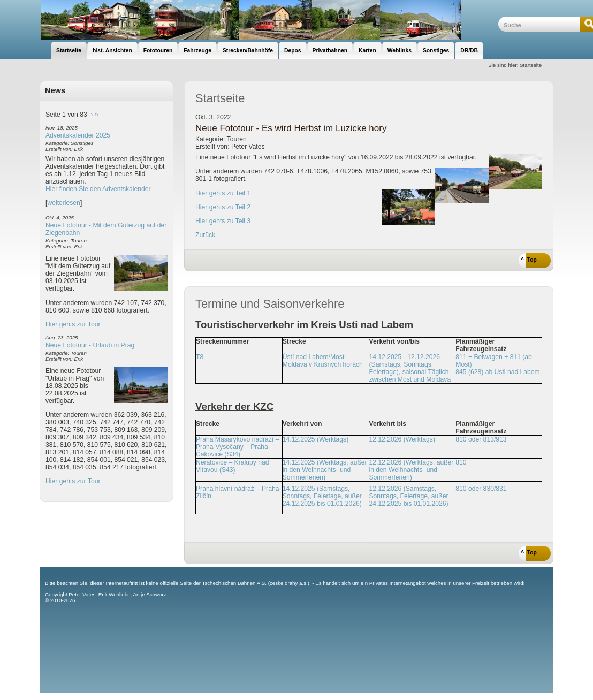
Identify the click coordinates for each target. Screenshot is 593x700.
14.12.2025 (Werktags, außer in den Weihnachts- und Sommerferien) (325, 470)
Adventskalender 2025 (78, 135)
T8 (200, 357)
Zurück (205, 235)
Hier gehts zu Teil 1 (223, 193)
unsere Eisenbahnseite (269, 20)
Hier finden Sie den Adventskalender (98, 189)
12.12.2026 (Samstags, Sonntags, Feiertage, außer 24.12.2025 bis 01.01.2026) (409, 496)
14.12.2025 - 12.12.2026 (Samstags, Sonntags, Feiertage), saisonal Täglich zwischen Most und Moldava (410, 368)
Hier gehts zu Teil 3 (223, 221)
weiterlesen (64, 203)
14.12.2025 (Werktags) (315, 439)
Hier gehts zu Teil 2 (223, 207)
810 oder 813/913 (481, 439)
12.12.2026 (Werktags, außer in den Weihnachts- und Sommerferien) (412, 470)
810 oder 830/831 (481, 489)
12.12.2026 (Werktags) (402, 439)
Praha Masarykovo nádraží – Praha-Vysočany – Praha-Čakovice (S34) (237, 447)
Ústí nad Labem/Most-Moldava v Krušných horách (323, 361)
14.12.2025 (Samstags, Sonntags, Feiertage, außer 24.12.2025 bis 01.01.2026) (322, 496)
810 (461, 462)
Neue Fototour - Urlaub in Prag (90, 345)
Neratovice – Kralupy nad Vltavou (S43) (233, 466)
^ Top (529, 260)
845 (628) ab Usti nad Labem (497, 372)
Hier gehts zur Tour (73, 324)
